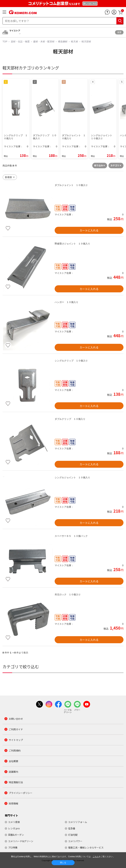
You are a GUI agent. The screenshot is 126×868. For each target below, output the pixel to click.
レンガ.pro (14, 828)
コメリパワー (75, 841)
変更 (119, 32)
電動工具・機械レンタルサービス (86, 847)
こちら (96, 857)
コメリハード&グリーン (21, 841)
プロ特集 (13, 847)
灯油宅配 (73, 835)
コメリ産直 (14, 822)
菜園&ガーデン (16, 835)
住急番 (72, 828)
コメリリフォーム (78, 822)
